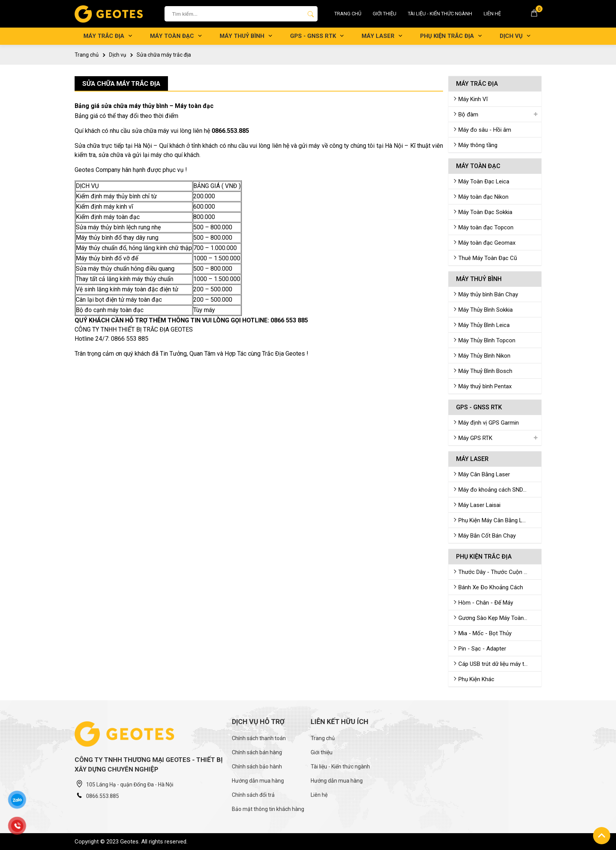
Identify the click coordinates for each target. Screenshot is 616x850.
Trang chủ (348, 14)
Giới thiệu (385, 14)
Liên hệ (492, 14)
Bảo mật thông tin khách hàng (268, 809)
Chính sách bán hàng (257, 752)
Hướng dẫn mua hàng (258, 781)
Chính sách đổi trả (253, 795)
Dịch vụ (118, 55)
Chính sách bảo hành (257, 767)
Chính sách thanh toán (259, 738)
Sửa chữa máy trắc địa (164, 55)
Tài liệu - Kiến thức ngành (440, 14)
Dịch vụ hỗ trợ (258, 722)
